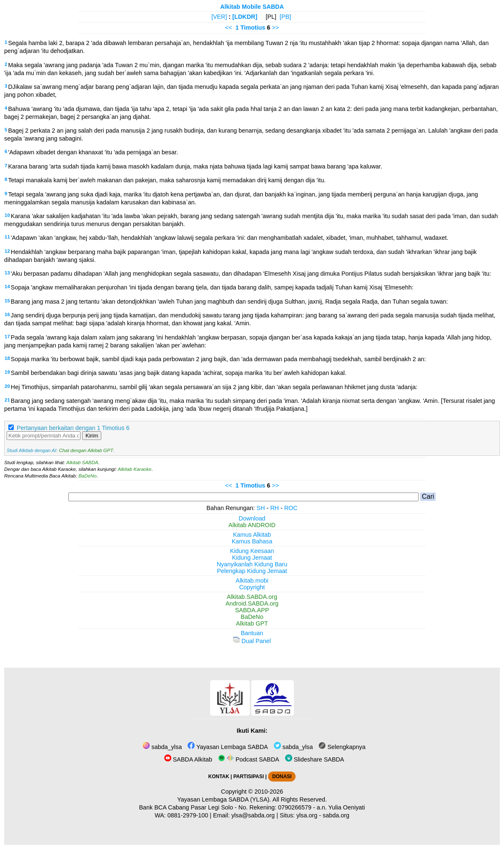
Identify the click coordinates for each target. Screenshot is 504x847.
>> (275, 28)
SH (261, 508)
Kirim (92, 436)
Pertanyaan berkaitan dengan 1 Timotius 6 (73, 428)
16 (7, 314)
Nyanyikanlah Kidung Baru (252, 564)
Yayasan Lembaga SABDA (228, 747)
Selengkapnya (342, 747)
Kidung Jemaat (252, 558)
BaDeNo (88, 476)
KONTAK (219, 777)
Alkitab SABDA (82, 462)
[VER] (219, 17)
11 (7, 237)
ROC (291, 508)
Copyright (252, 587)
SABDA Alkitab (188, 759)
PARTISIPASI (249, 777)
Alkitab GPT (252, 623)
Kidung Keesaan (252, 551)
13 (7, 273)
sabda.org (336, 815)
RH (275, 508)
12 (7, 251)
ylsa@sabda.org (253, 815)
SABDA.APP (252, 610)
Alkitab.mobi (252, 581)
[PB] (285, 17)
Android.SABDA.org (252, 603)
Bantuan (252, 633)
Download (252, 518)
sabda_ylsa (162, 747)
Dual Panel (252, 641)
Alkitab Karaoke (135, 469)
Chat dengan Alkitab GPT (86, 450)
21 (7, 400)
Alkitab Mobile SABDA (252, 7)
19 (7, 372)
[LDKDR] (245, 17)
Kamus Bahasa (252, 541)
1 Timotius (251, 28)
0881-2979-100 (188, 815)
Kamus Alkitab (252, 535)
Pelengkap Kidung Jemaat (252, 571)
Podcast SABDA (249, 759)
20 (7, 386)
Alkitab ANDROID (252, 525)
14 (7, 287)
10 (7, 215)
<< (229, 28)
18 (7, 358)
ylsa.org (307, 815)
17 (7, 337)
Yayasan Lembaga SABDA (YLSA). (224, 799)
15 (7, 301)
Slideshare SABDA (315, 759)
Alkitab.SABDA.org (252, 597)
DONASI (282, 777)
